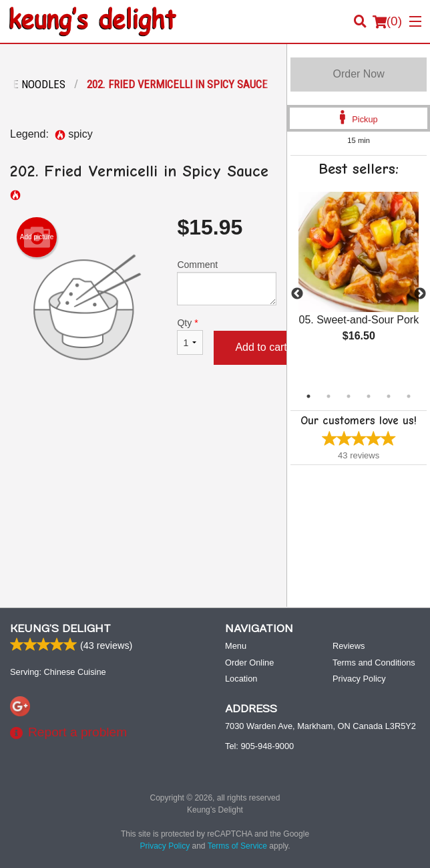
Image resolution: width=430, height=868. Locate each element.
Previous (297, 294)
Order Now (358, 74)
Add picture (37, 237)
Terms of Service (237, 846)
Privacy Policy (359, 679)
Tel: (259, 746)
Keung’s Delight (60, 629)
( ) (387, 21)
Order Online (249, 663)
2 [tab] (329, 396)
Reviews (349, 646)
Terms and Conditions (374, 663)
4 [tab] (369, 396)
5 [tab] (389, 396)
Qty (190, 336)
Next (420, 294)
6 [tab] (409, 396)
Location (241, 679)
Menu (236, 646)
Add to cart (261, 347)
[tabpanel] (359, 278)
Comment (227, 282)
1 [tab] (308, 396)
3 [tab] (349, 396)
